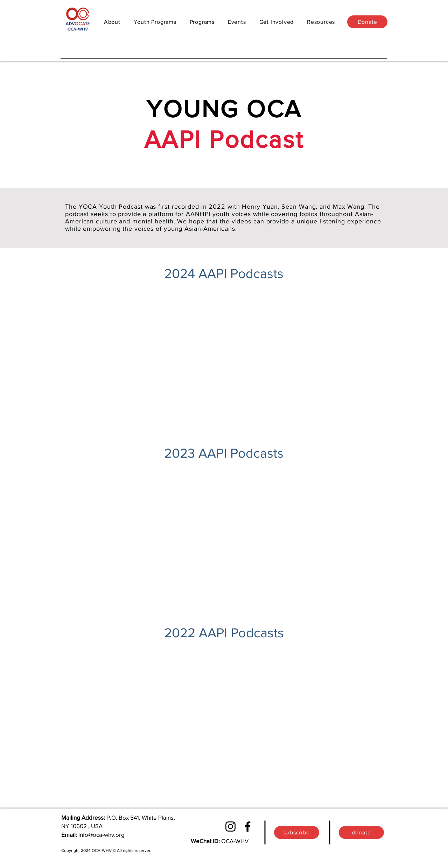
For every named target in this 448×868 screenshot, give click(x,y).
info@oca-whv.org (101, 835)
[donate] (361, 832)
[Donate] (367, 22)
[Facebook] (248, 827)
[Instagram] (230, 827)
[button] (202, 22)
